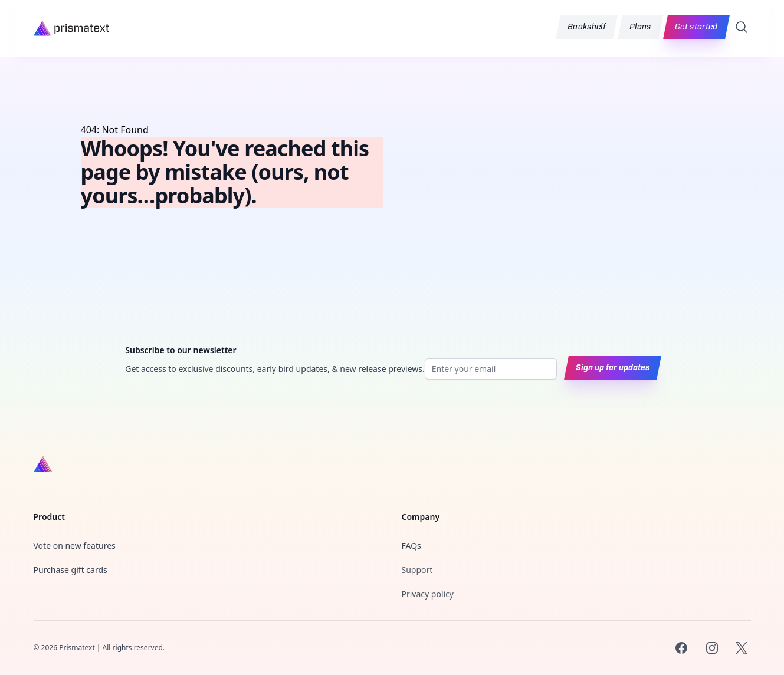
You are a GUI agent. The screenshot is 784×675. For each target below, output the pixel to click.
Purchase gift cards (70, 570)
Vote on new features (75, 546)
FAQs (411, 546)
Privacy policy (428, 594)
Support (417, 570)
